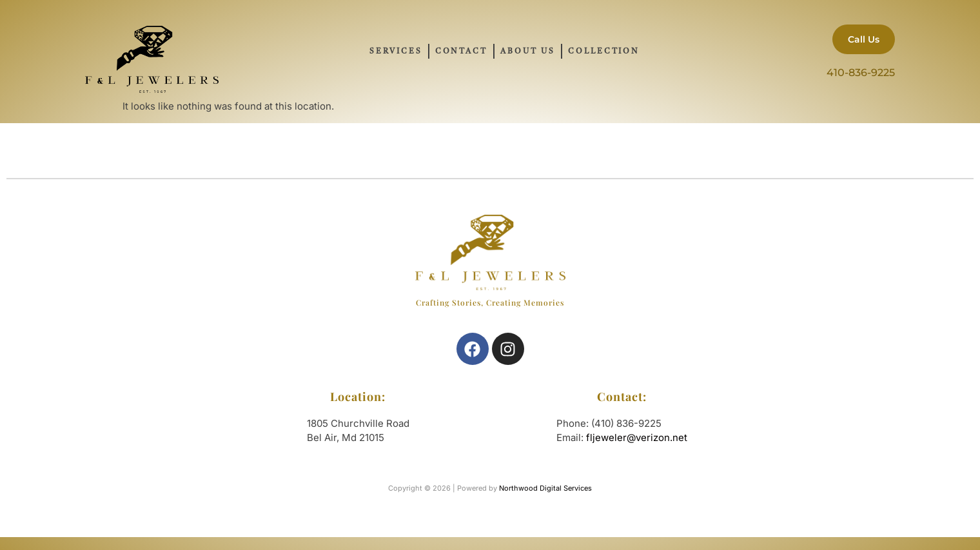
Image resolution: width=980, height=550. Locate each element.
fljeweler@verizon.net (637, 437)
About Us (528, 52)
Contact (461, 52)
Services (396, 52)
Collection (604, 52)
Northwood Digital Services (545, 488)
